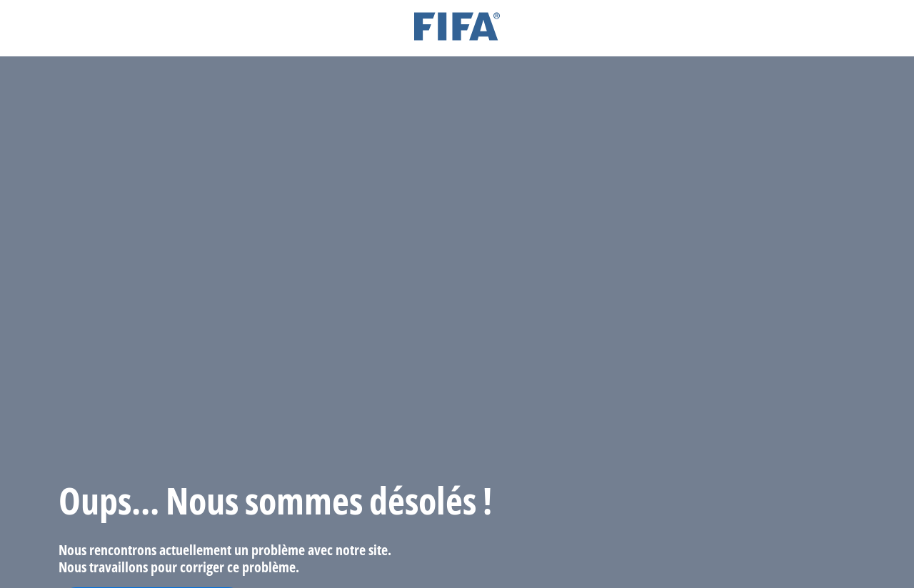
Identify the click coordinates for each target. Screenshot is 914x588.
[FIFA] (457, 28)
